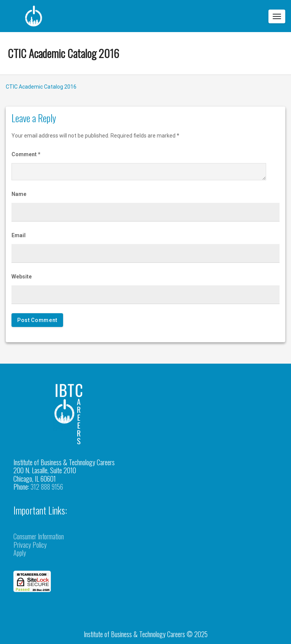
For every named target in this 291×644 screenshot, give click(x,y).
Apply (20, 553)
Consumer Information (39, 536)
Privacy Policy (30, 545)
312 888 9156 (47, 487)
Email (19, 235)
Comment (26, 154)
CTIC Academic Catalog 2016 (63, 53)
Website (22, 277)
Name (19, 194)
